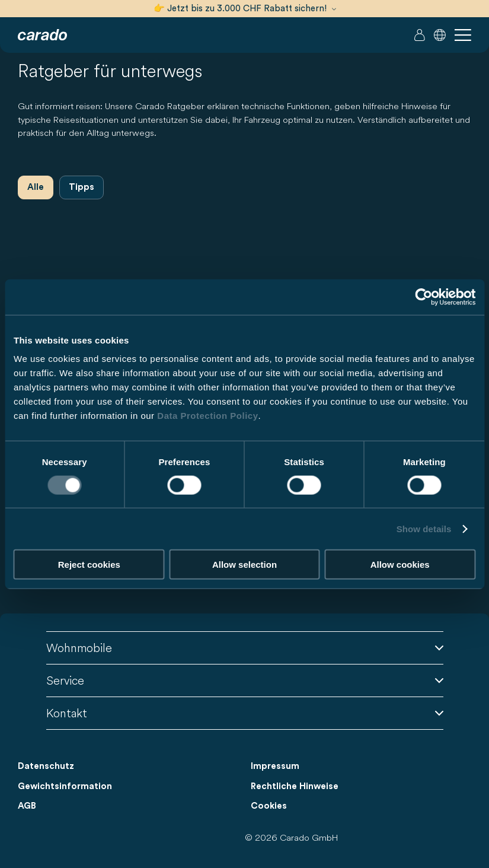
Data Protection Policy (207, 416)
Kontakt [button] (245, 713)
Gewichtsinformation (65, 786)
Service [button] (245, 680)
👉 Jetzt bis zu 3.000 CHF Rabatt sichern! (245, 9)
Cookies (269, 806)
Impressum (275, 766)
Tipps (81, 187)
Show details (424, 528)
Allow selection (245, 565)
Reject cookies (89, 565)
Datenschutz (46, 766)
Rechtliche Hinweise (295, 786)
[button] (440, 35)
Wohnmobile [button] (245, 648)
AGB (27, 806)
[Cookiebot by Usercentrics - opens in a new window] (424, 297)
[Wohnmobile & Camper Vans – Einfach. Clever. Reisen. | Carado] (42, 35)
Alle (36, 187)
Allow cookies (400, 565)
